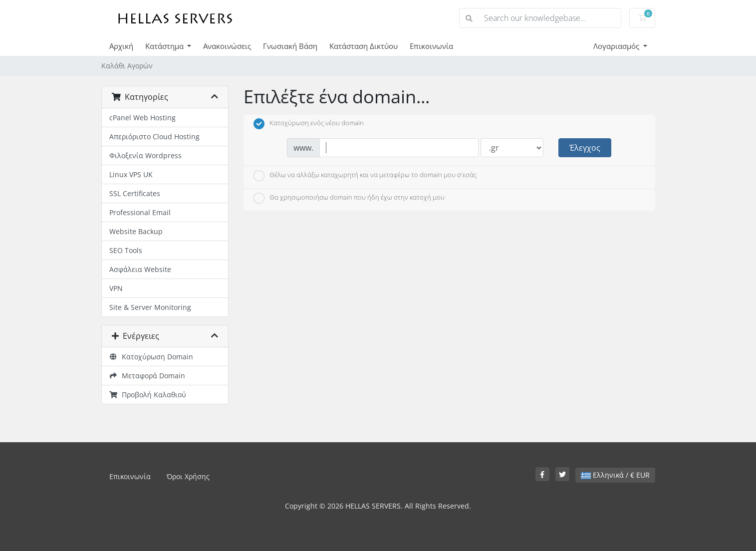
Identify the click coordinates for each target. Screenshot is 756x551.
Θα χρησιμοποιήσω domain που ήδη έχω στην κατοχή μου (349, 198)
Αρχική (121, 46)
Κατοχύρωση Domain (151, 357)
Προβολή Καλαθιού (148, 395)
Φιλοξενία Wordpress (145, 155)
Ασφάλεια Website (140, 269)
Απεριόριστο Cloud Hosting (154, 137)
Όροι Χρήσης (188, 476)
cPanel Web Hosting (142, 118)
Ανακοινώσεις (227, 46)
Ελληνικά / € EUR (615, 475)
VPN (116, 288)
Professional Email (140, 212)
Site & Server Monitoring (150, 307)
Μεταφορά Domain (147, 376)
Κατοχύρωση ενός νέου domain (309, 124)
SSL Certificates (135, 193)
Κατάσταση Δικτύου (364, 46)
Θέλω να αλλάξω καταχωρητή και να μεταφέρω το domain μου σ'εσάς (365, 176)
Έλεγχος (585, 148)
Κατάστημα (165, 46)
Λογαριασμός (617, 46)
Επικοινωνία (431, 46)
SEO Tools (126, 250)
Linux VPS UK (131, 174)
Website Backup (136, 231)
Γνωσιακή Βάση (290, 46)
